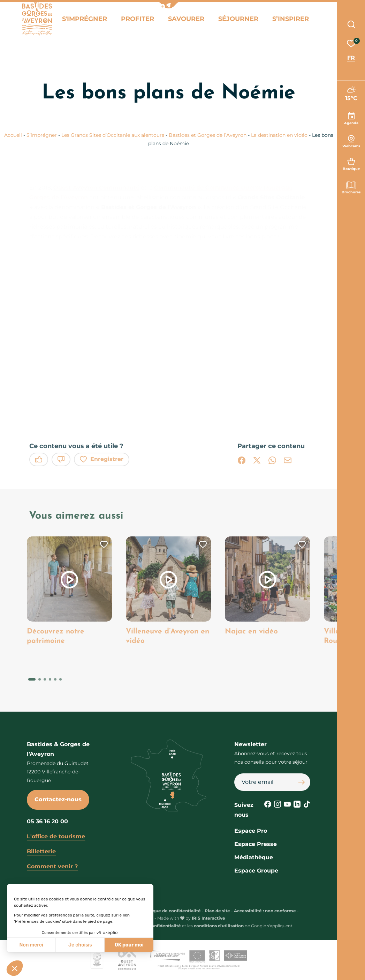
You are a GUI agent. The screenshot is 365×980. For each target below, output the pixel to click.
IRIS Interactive (208, 918)
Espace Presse (256, 844)
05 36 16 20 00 (47, 821)
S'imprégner (95, 20)
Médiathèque (254, 857)
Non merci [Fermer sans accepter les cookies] (31, 945)
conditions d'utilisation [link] (219, 926)
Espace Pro (251, 831)
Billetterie (41, 851)
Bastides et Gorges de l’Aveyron (208, 135)
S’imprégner (42, 135)
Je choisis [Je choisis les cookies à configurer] (80, 945)
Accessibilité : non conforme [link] (265, 911)
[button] (169, 5)
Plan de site (217, 911)
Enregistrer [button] (102, 459)
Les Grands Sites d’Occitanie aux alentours (113, 135)
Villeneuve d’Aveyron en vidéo (164, 636)
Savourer (189, 20)
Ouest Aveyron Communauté (96, 188)
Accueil (13, 135)
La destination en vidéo (280, 135)
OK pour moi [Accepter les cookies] (129, 945)
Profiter (144, 20)
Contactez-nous (58, 799)
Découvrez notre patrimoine (57, 636)
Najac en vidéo (253, 632)
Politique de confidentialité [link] (171, 911)
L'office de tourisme (56, 836)
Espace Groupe (256, 871)
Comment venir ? (52, 866)
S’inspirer (287, 20)
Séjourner (238, 20)
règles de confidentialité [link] (154, 926)
